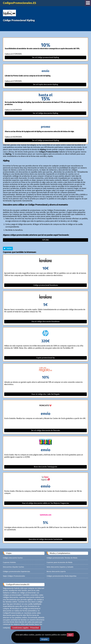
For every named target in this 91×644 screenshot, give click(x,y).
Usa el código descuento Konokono (46, 322)
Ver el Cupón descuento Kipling (46, 84)
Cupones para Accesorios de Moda (59, 562)
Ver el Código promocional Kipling (46, 57)
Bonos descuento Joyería (56, 571)
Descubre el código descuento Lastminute (46, 539)
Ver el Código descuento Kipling (45, 113)
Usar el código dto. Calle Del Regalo (46, 394)
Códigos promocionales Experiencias (16, 571)
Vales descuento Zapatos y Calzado (60, 567)
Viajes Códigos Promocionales (14, 576)
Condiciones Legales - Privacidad (26, 628)
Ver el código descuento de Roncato (45, 430)
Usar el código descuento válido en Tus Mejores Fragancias (46, 503)
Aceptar (45, 639)
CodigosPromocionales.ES (20, 3)
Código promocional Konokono (46, 285)
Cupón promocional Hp (45, 358)
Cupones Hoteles (9, 562)
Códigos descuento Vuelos (13, 558)
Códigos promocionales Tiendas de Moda (62, 558)
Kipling (46, 240)
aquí (70, 635)
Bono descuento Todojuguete (45, 467)
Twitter (8, 248)
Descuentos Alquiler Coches (13, 567)
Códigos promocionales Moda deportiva (61, 576)
